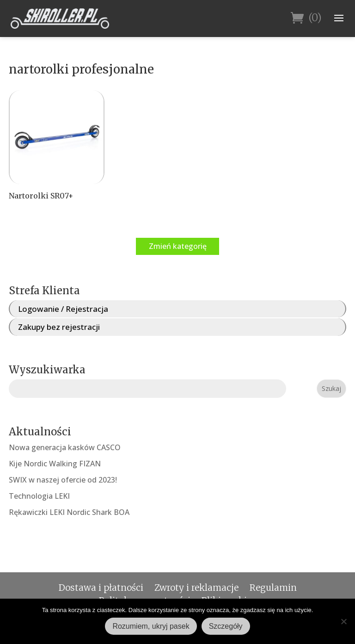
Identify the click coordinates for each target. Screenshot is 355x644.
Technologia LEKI (39, 496)
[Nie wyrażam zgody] (343, 621)
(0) (306, 18)
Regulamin (273, 588)
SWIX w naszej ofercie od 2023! (63, 480)
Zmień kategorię (178, 246)
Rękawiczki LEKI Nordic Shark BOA (69, 512)
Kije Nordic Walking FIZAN (55, 464)
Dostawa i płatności (101, 588)
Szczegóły (226, 626)
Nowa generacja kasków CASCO (65, 447)
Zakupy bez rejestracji (59, 327)
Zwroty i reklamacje (196, 588)
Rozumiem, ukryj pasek (151, 626)
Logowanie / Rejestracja (63, 309)
